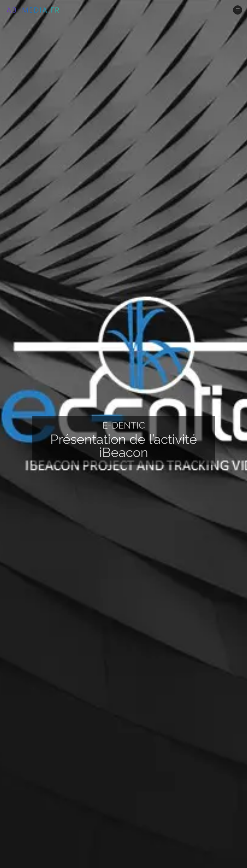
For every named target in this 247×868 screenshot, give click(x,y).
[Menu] (238, 10)
